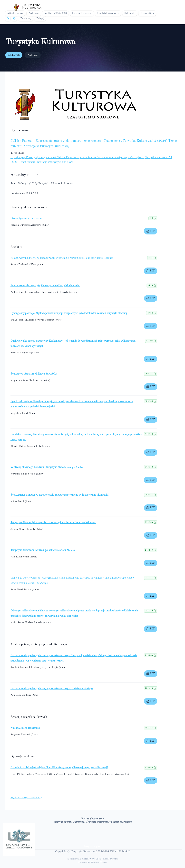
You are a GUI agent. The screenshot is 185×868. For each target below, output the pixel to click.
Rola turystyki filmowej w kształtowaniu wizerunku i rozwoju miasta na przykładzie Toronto (62, 258)
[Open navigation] (7, 7)
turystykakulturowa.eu (108, 13)
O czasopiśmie (147, 13)
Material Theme (99, 863)
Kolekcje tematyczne (82, 13)
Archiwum (34, 13)
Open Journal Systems (107, 859)
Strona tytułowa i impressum (27, 218)
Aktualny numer (15, 13)
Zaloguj (40, 18)
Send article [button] (14, 55)
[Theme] (14, 18)
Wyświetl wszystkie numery (26, 797)
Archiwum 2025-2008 (55, 13)
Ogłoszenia (130, 13)
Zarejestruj (26, 18)
